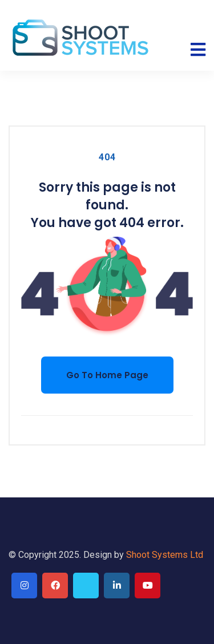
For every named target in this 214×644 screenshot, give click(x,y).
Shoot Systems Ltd (165, 555)
